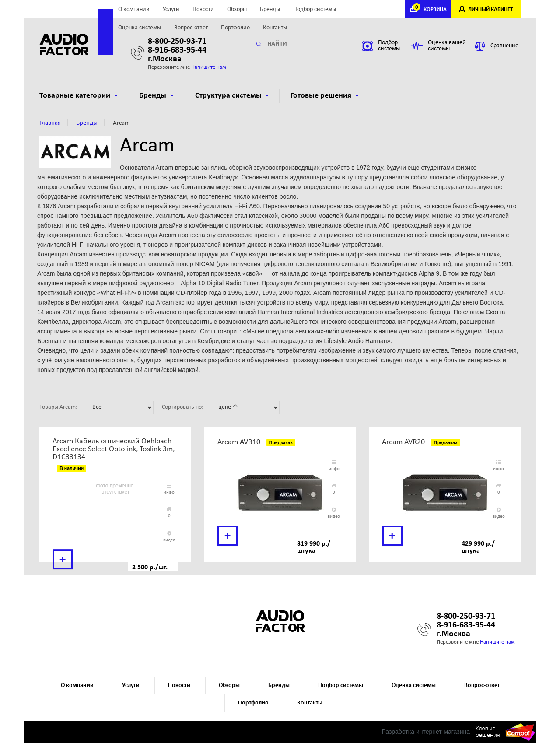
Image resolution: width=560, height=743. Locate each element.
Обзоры (237, 9)
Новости (203, 9)
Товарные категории (78, 96)
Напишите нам (209, 67)
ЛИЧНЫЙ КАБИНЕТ (490, 9)
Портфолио (235, 28)
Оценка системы (140, 28)
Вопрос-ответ (191, 28)
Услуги (171, 9)
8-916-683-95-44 (177, 50)
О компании (134, 9)
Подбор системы (315, 9)
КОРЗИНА (431, 9)
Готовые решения (324, 96)
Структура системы (232, 96)
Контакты (275, 28)
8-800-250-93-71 (177, 42)
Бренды (270, 9)
